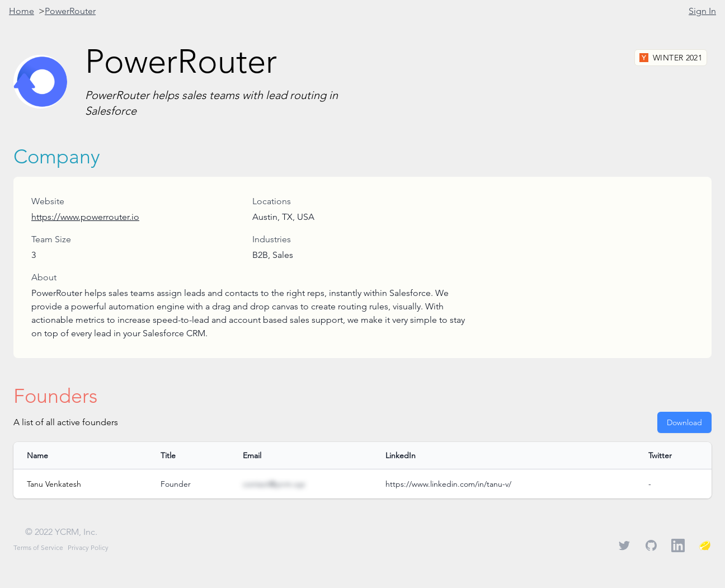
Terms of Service (38, 547)
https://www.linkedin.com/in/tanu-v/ (448, 484)
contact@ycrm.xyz (274, 484)
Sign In (702, 11)
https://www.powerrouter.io (85, 217)
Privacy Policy (88, 547)
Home (22, 11)
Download (684, 422)
